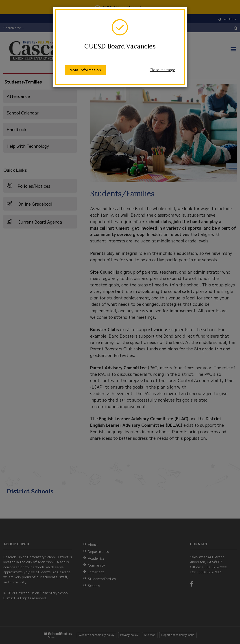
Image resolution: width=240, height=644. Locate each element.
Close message (162, 70)
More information (85, 70)
